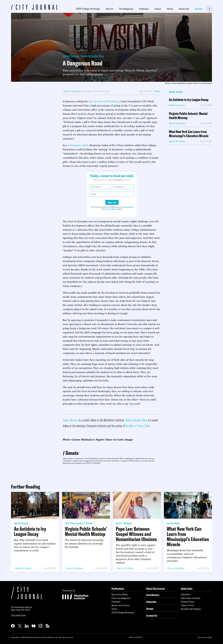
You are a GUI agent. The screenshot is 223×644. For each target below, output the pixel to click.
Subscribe (184, 9)
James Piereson (71, 56)
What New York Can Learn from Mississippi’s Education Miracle (189, 134)
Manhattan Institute (191, 598)
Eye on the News (75, 568)
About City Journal (155, 589)
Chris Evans (70, 523)
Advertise (186, 594)
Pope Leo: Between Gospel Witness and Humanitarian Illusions (136, 534)
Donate (199, 9)
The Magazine (126, 9)
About (170, 9)
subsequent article (78, 145)
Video (114, 609)
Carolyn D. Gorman (85, 523)
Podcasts (144, 9)
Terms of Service (111, 209)
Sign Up (112, 202)
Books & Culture (23, 568)
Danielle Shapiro (21, 523)
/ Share (157, 91)
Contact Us (152, 616)
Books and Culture (121, 605)
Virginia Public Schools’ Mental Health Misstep (188, 116)
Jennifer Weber (173, 523)
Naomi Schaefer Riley (92, 56)
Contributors (153, 595)
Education (88, 91)
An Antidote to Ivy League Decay (189, 100)
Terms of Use (187, 605)
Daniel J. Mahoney (124, 523)
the (104, 101)
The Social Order (102, 91)
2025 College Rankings (88, 9)
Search (109, 9)
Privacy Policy (128, 207)
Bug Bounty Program (191, 609)
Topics (158, 9)
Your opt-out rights (205, 637)
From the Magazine (121, 598)
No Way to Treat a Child (138, 426)
